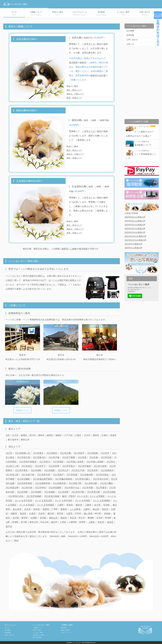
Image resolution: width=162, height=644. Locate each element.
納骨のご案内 (65, 630)
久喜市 (32, 514)
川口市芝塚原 (84, 466)
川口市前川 (45, 462)
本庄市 (73, 518)
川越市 (87, 509)
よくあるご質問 (123, 14)
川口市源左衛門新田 (43, 479)
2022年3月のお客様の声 (135, 225)
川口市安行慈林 (52, 496)
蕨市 (64, 496)
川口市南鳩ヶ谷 (22, 453)
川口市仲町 (22, 492)
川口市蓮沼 (101, 488)
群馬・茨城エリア (74, 98)
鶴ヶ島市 (88, 514)
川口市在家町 (55, 488)
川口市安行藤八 (83, 479)
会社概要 (130, 31)
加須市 (23, 514)
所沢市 (101, 522)
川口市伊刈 (40, 488)
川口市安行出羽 (101, 479)
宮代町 (43, 518)
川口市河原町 (109, 492)
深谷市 (110, 522)
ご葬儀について (36, 14)
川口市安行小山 (72, 488)
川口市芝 (105, 453)
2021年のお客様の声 (133, 244)
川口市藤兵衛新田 (64, 479)
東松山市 (53, 518)
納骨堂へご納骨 (69, 249)
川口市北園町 (24, 479)
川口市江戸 (63, 470)
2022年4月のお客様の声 (135, 221)
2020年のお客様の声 (133, 248)
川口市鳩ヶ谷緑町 (95, 462)
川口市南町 (36, 492)
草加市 (70, 505)
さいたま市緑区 (27, 505)
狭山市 (96, 509)
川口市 (9, 453)
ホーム (14, 14)
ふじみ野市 (75, 509)
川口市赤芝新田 (25, 483)
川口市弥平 (79, 453)
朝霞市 (46, 509)
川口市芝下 (40, 466)
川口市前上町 (12, 475)
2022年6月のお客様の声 (135, 217)
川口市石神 (106, 457)
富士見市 (17, 509)
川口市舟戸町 (78, 492)
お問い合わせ (145, 14)
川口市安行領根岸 (28, 462)
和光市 (37, 509)
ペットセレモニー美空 (79, 643)
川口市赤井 (92, 470)
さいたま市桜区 (83, 501)
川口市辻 (111, 462)
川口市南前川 (107, 470)
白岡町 (34, 518)
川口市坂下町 (28, 475)
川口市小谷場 (100, 466)
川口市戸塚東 (69, 457)
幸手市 (60, 514)
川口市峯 (94, 457)
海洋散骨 (101, 14)
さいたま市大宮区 (24, 501)
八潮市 (60, 505)
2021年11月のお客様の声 (135, 240)
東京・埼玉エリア (74, 90)
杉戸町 (16, 518)
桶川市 (51, 514)
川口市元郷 (65, 453)
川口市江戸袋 (78, 470)
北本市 (42, 514)
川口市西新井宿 (43, 483)
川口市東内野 (86, 475)
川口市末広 (27, 466)
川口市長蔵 (72, 475)
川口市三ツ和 (12, 466)
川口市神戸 (58, 475)
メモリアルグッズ (79, 14)
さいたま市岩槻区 (46, 505)
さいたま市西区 (97, 496)
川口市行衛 (27, 488)
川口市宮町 (63, 492)
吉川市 (97, 505)
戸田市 (72, 496)
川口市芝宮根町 (34, 496)
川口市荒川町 (94, 492)
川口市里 (82, 457)
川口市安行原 (24, 457)
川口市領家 (92, 453)
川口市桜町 (58, 462)
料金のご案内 (58, 14)
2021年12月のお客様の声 (135, 236)
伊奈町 (107, 514)
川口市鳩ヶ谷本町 (75, 462)
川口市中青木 (21, 470)
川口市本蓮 (88, 488)
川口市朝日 (52, 453)
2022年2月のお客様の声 (135, 229)
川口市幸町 (36, 470)
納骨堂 (83, 63)
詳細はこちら (22, 410)
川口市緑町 (50, 492)
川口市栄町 (50, 470)
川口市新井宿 (59, 483)
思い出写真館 (37, 637)
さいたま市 (82, 496)
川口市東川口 (39, 457)
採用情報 (130, 35)
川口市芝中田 (44, 475)
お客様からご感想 (39, 635)
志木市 (27, 509)
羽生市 (105, 509)
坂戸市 (9, 526)
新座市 (64, 509)
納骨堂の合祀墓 (98, 76)
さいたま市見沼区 (44, 501)
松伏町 (107, 505)
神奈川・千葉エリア (75, 94)
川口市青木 (38, 453)
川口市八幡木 (107, 483)
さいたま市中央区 (64, 501)
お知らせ (130, 44)
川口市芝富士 (69, 466)
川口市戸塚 (54, 457)
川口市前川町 (91, 483)
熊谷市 (64, 518)
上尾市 (69, 514)
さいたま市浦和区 (102, 501)
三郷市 (88, 505)
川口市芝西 (54, 466)
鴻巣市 (14, 514)
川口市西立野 (12, 488)
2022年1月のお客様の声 (135, 232)
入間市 (92, 522)
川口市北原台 (102, 475)
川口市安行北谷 (16, 496)
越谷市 (79, 505)
